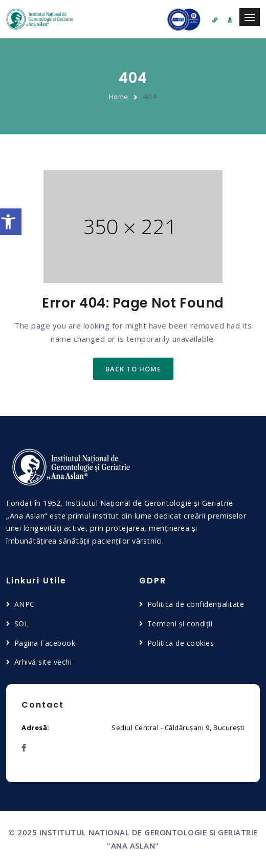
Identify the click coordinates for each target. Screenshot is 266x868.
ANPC (25, 604)
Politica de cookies (181, 643)
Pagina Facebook (45, 643)
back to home (133, 369)
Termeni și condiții (180, 624)
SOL (22, 624)
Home (119, 97)
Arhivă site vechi (43, 662)
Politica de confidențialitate (196, 604)
